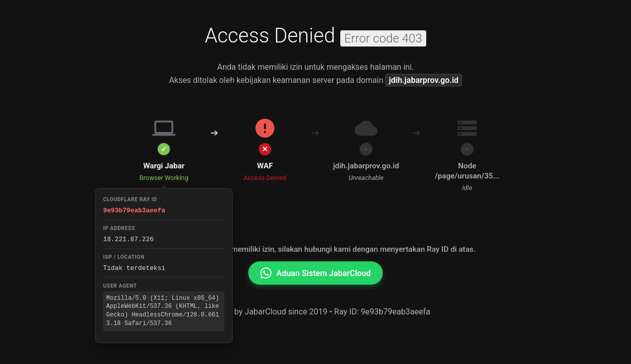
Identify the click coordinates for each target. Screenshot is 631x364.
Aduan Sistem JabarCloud (316, 273)
